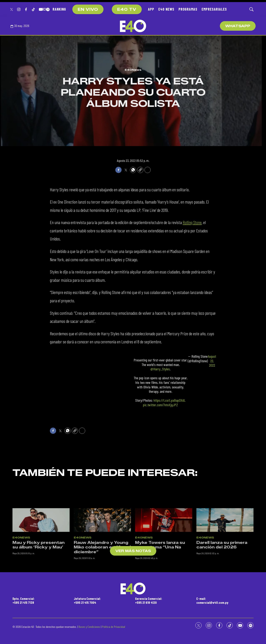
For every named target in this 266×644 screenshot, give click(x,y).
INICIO (44, 9)
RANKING (59, 9)
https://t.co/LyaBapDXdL (170, 400)
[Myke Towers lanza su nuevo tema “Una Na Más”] (164, 550)
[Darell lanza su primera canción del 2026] (225, 550)
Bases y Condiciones (89, 627)
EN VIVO (88, 10)
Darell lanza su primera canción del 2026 (222, 575)
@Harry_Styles (160, 369)
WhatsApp (238, 26)
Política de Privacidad (114, 627)
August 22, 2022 (212, 361)
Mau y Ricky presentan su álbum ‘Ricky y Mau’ (39, 575)
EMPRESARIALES (214, 9)
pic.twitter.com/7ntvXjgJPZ (160, 405)
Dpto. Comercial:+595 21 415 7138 (23, 600)
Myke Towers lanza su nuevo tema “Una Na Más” (160, 577)
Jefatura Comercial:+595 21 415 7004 (87, 600)
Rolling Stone (192, 222)
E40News (133, 70)
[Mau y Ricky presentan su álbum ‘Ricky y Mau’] (41, 550)
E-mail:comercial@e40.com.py (212, 600)
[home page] (133, 26)
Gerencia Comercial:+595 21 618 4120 (149, 600)
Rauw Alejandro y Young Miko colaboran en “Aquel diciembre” (102, 577)
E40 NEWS (166, 9)
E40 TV (127, 10)
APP (151, 9)
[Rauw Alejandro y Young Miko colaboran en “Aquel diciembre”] (102, 550)
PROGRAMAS (188, 9)
